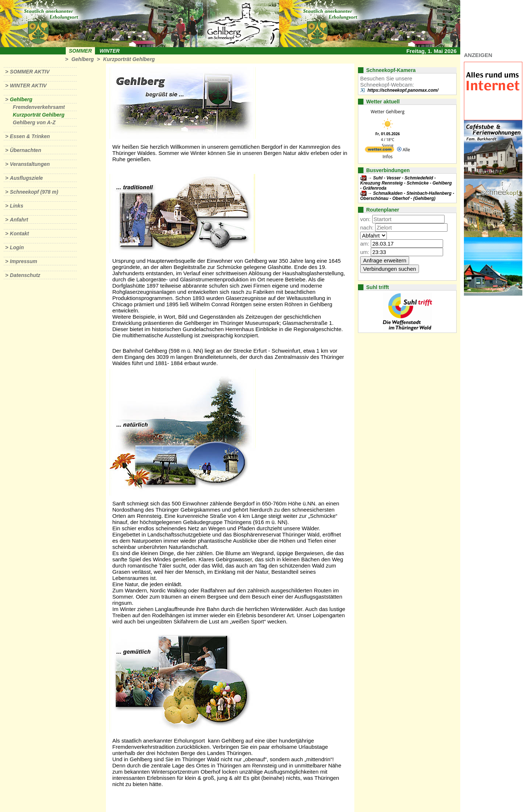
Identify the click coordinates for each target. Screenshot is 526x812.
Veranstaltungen (30, 164)
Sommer (81, 51)
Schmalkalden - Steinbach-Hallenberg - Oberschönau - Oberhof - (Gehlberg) (407, 196)
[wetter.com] (380, 151)
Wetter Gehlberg (388, 112)
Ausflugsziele (26, 178)
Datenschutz (25, 275)
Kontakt (19, 234)
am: (365, 244)
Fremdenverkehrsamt (39, 107)
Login (17, 247)
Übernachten (26, 150)
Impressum (24, 261)
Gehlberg (82, 59)
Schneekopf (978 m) (34, 192)
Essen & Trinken (30, 136)
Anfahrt (19, 220)
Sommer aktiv (30, 72)
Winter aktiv (28, 86)
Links (17, 206)
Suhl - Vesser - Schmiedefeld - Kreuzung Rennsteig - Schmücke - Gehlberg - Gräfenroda (406, 183)
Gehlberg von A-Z (34, 122)
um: (365, 252)
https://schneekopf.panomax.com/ (403, 90)
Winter (109, 51)
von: (365, 219)
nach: (367, 227)
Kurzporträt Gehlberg (129, 59)
